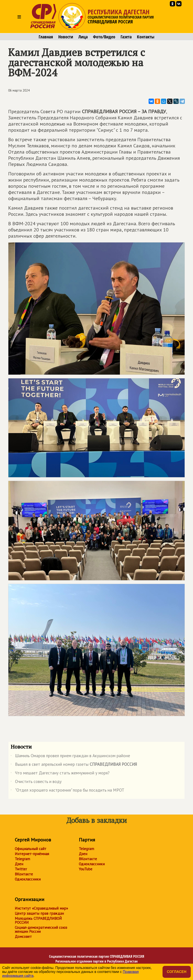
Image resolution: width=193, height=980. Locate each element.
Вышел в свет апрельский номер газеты (74, 765)
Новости (66, 37)
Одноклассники (28, 879)
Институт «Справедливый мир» (41, 908)
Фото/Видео (104, 37)
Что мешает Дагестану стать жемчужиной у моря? (60, 774)
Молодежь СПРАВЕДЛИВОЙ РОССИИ (38, 920)
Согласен (177, 972)
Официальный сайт (31, 849)
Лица (83, 37)
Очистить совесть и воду (36, 782)
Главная (46, 37)
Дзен (19, 864)
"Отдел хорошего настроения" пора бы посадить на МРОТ (67, 791)
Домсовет (23, 937)
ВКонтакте (24, 874)
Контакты (146, 37)
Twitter (21, 869)
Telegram (22, 859)
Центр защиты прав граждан (39, 913)
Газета (126, 37)
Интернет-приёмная (32, 854)
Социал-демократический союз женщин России (41, 929)
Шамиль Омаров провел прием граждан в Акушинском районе (70, 757)
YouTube (86, 869)
